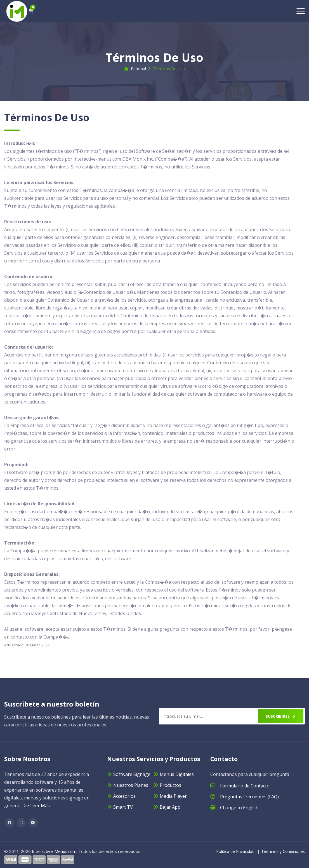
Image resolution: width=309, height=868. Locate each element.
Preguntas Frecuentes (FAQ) (249, 797)
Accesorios (124, 796)
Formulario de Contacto (245, 786)
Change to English (239, 808)
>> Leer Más (37, 806)
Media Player (173, 796)
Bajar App (170, 807)
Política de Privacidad (235, 851)
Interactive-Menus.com (54, 851)
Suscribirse (281, 716)
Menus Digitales (177, 774)
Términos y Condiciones (283, 851)
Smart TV (123, 807)
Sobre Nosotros (27, 759)
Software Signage (132, 774)
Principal (138, 69)
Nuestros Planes (131, 785)
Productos (170, 785)
